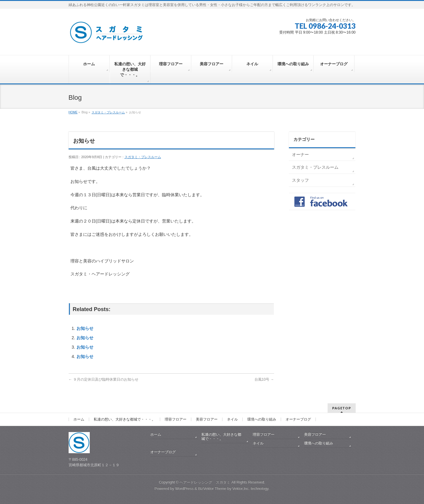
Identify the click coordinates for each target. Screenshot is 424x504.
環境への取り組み (262, 419)
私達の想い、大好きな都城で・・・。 (125, 419)
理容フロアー (176, 419)
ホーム (79, 419)
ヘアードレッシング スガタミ (205, 482)
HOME (73, 112)
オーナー (300, 154)
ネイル (232, 419)
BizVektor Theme (212, 489)
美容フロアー (207, 419)
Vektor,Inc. (241, 489)
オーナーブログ (298, 419)
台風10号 (264, 379)
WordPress (184, 489)
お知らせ (85, 328)
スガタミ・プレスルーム (108, 112)
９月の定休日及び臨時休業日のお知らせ (104, 379)
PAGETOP (342, 408)
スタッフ (300, 180)
